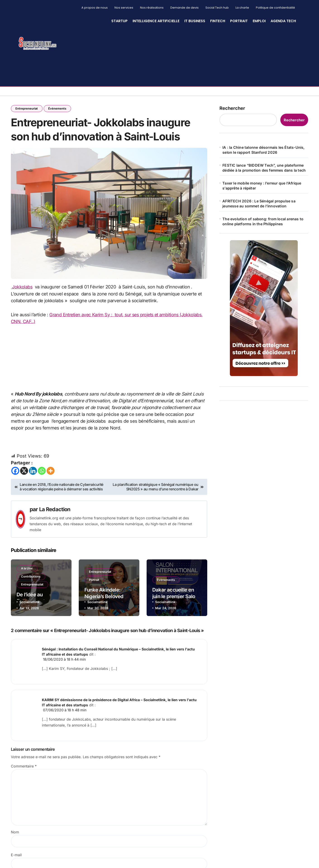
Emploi (259, 21)
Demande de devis (184, 8)
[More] (51, 472)
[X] (24, 472)
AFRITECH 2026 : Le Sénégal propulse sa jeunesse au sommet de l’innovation (259, 204)
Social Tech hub (217, 8)
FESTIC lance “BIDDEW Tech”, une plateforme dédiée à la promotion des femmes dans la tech (264, 168)
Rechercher (232, 108)
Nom (15, 833)
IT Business (195, 21)
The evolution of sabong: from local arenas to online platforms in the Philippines (263, 221)
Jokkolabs (22, 288)
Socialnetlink (30, 603)
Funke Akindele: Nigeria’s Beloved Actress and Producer (109, 597)
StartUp (119, 21)
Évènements (58, 108)
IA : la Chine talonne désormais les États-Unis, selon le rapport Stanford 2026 (263, 150)
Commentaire (24, 767)
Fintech (218, 21)
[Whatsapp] (42, 472)
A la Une (27, 570)
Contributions (31, 578)
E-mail (16, 856)
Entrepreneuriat (27, 108)
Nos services (124, 8)
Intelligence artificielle (156, 21)
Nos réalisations (152, 8)
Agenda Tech (283, 21)
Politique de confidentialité (275, 8)
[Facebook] (15, 472)
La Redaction (55, 510)
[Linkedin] (33, 472)
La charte (242, 8)
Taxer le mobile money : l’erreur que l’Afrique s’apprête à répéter (262, 186)
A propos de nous (95, 8)
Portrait (239, 21)
